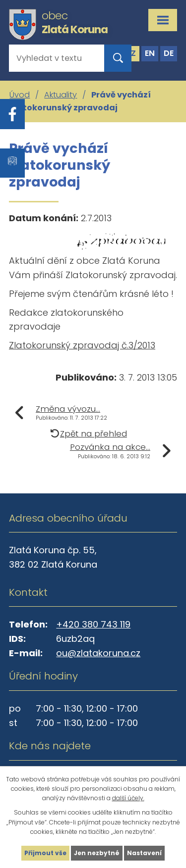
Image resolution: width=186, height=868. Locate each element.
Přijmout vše (45, 853)
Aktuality (61, 95)
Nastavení (144, 853)
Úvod (20, 95)
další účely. (128, 798)
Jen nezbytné (97, 853)
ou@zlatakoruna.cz (98, 653)
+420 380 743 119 (93, 624)
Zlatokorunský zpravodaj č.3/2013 (82, 345)
